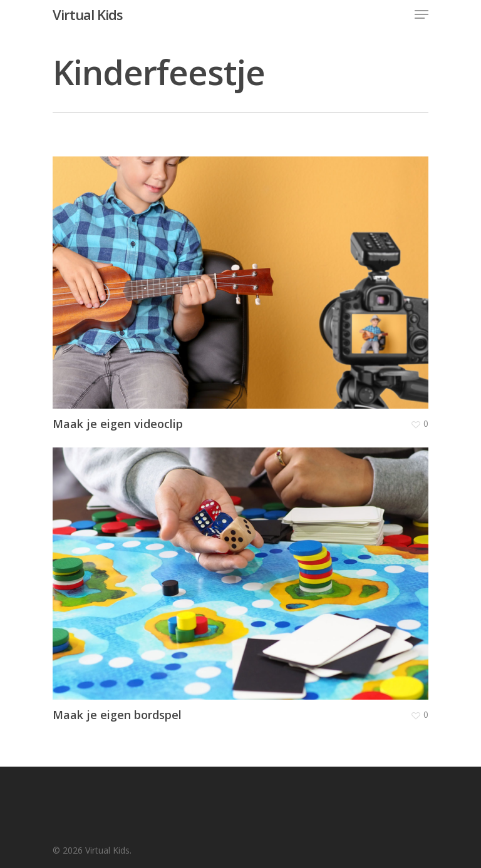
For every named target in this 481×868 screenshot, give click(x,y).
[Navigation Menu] (422, 14)
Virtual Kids (88, 14)
